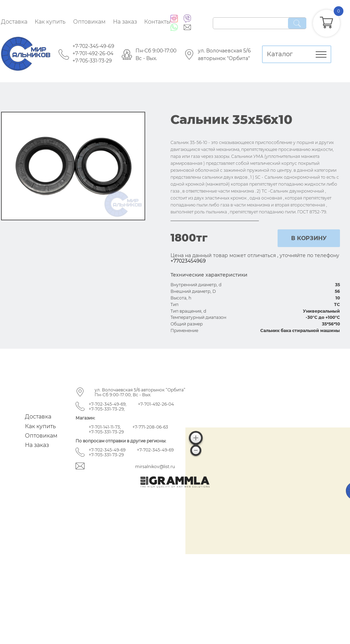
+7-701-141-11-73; (105, 427)
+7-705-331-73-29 (92, 61)
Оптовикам (89, 22)
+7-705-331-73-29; (107, 409)
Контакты (157, 22)
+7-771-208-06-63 (150, 427)
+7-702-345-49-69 (93, 46)
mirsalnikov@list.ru (155, 467)
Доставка (14, 22)
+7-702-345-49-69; (108, 404)
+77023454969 (188, 261)
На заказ (125, 22)
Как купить (50, 22)
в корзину (309, 238)
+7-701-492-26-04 (93, 53)
